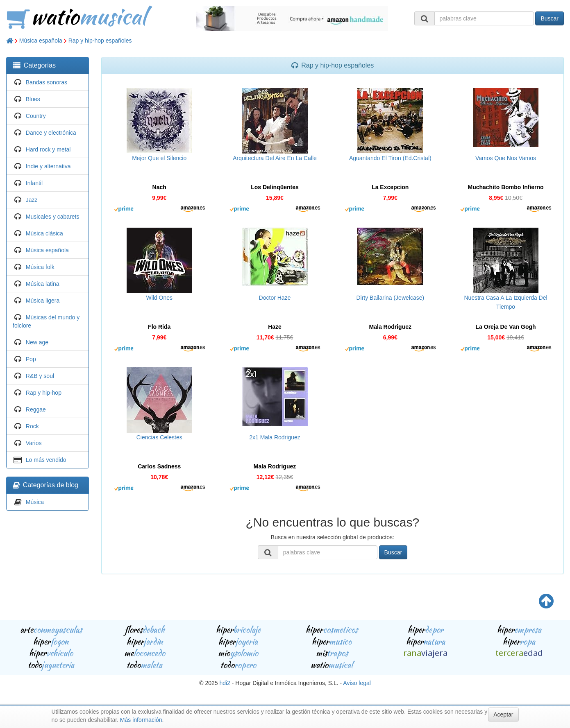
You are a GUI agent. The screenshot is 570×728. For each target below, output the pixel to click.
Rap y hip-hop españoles (100, 41)
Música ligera (43, 301)
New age (37, 342)
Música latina (43, 284)
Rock (32, 426)
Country (36, 116)
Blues (33, 99)
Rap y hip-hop (44, 393)
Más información (141, 720)
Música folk (40, 267)
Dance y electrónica (51, 133)
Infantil (34, 183)
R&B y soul (40, 376)
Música (35, 502)
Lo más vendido (46, 460)
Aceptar (503, 714)
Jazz (32, 200)
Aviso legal (357, 683)
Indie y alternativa (48, 166)
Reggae (36, 409)
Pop (31, 359)
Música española (41, 41)
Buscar (550, 18)
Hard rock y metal (48, 149)
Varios (34, 443)
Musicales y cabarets (53, 217)
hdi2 (225, 683)
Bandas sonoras (47, 82)
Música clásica (44, 233)
